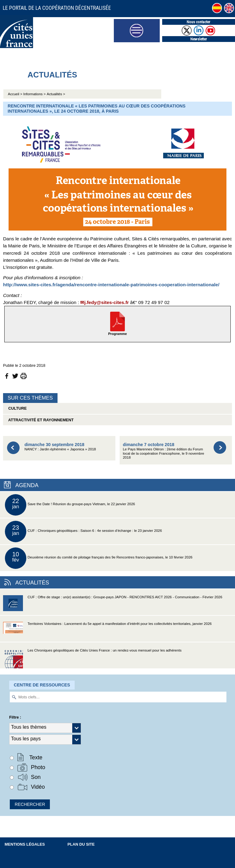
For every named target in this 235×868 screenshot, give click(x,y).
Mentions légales (25, 844)
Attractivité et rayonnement (40, 420)
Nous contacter (198, 22)
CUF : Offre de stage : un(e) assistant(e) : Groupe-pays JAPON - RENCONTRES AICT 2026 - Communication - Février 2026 (113, 605)
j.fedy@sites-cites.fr (106, 302)
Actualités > (56, 94)
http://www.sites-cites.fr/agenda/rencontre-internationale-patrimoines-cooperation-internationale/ (111, 285)
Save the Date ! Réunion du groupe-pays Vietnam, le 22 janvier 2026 (70, 505)
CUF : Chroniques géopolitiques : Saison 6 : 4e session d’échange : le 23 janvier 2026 (83, 532)
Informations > (34, 94)
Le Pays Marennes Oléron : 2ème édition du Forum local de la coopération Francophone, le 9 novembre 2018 (163, 451)
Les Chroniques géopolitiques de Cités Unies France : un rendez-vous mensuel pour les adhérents (92, 658)
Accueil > (16, 94)
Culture (16, 408)
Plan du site (81, 844)
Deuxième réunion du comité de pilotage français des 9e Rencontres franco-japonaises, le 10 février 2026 (99, 558)
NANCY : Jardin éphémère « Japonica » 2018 (60, 447)
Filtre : (15, 717)
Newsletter (199, 39)
